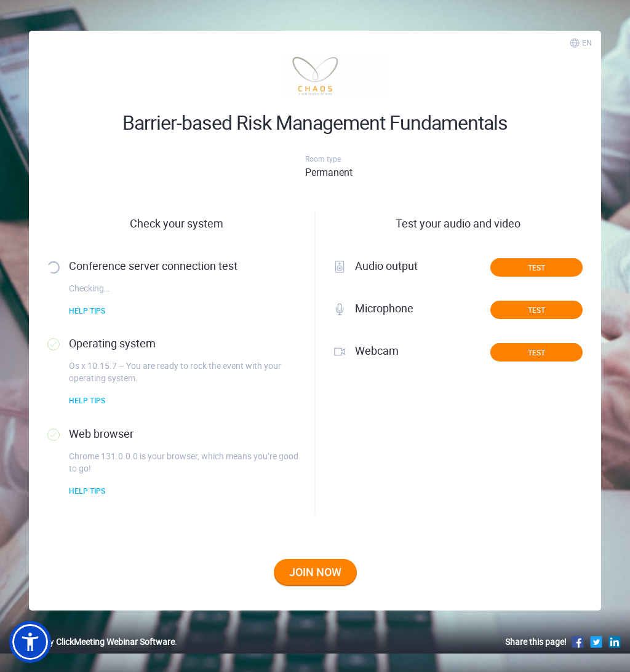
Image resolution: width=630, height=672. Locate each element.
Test (536, 267)
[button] (30, 642)
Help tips (87, 310)
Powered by (92, 642)
